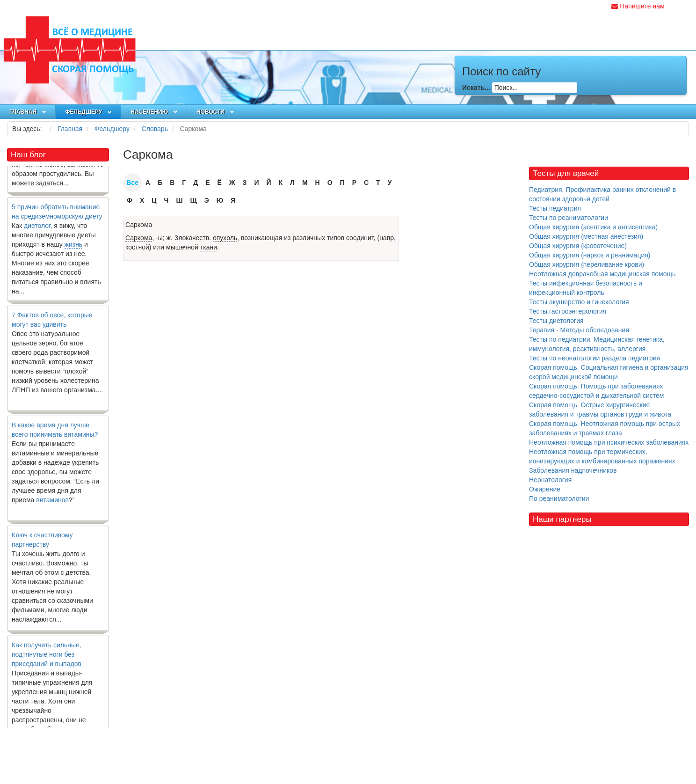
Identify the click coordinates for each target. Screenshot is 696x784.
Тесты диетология (556, 321)
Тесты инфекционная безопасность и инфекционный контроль (586, 288)
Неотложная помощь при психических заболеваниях (609, 442)
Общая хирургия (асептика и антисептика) (593, 227)
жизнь (74, 247)
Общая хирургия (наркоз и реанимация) (590, 255)
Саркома (139, 225)
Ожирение (545, 489)
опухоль (225, 238)
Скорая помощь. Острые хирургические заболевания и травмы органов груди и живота (600, 410)
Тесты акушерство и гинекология (579, 302)
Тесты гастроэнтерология (568, 311)
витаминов (52, 502)
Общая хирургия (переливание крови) (587, 264)
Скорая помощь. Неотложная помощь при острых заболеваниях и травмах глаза (605, 428)
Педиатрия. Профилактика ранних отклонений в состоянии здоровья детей (602, 194)
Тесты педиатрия (555, 208)
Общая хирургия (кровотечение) (578, 246)
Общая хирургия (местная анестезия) (586, 236)
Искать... (476, 88)
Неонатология (550, 480)
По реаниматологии (559, 498)
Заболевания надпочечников (573, 470)
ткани (209, 247)
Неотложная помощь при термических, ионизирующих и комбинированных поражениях (602, 456)
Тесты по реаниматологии (569, 218)
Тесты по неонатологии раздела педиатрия (594, 358)
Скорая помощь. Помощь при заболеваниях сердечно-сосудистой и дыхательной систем (596, 391)
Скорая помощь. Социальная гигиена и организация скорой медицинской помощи (609, 372)
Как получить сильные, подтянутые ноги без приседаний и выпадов (47, 657)
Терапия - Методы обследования (579, 330)
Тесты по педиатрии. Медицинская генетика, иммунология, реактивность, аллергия (597, 344)
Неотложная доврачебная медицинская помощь (602, 274)
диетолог (37, 228)
